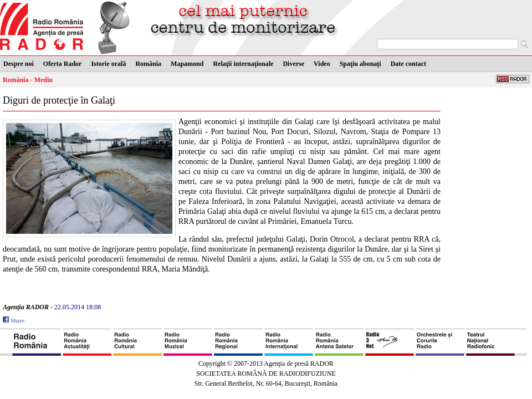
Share (17, 320)
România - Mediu (28, 80)
